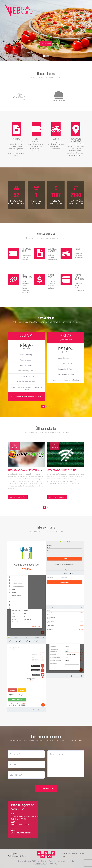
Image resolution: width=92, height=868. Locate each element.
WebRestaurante (15, 856)
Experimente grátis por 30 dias (26, 397)
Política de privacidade (69, 853)
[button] (7, 31)
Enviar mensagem (46, 789)
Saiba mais (46, 43)
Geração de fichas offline (62, 470)
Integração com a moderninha (25, 470)
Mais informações (18, 497)
